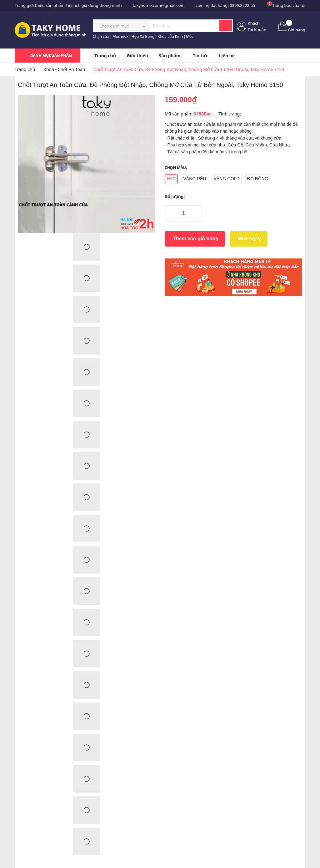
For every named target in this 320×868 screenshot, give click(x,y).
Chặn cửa (101, 36)
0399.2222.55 (242, 5)
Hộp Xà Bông (143, 36)
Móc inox (120, 36)
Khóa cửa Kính (170, 36)
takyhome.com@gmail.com (158, 5)
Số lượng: (175, 197)
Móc (190, 36)
